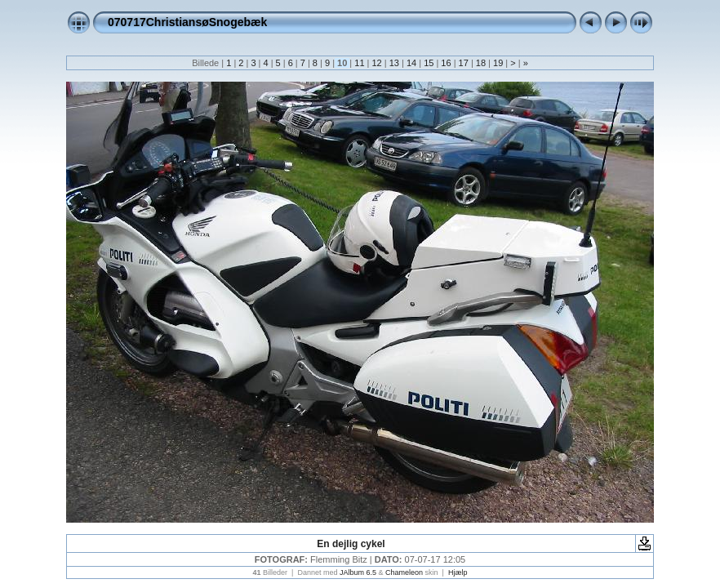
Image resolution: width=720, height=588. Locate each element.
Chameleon (404, 572)
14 (411, 63)
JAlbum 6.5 (358, 572)
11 (359, 63)
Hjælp (458, 572)
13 (394, 63)
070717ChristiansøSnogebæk (187, 22)
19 (498, 63)
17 (464, 63)
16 (446, 63)
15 (429, 63)
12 (376, 63)
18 (481, 63)
